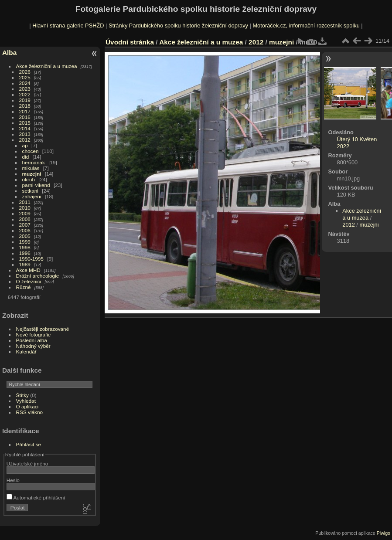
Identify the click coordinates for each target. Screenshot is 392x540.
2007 (25, 225)
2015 (25, 123)
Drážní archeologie (38, 276)
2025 (25, 77)
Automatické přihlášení (36, 498)
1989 (25, 264)
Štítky (22, 395)
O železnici (29, 281)
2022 (25, 94)
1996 (25, 253)
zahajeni (32, 196)
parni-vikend (36, 185)
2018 (25, 106)
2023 (25, 89)
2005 (25, 236)
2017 (25, 111)
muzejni (32, 174)
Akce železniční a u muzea (47, 66)
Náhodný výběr (33, 346)
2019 (25, 100)
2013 (25, 134)
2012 (25, 140)
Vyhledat (26, 401)
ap (25, 145)
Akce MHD (28, 270)
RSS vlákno (29, 412)
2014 (25, 128)
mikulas (31, 168)
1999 (25, 242)
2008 (25, 219)
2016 (25, 117)
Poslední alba (32, 340)
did (26, 157)
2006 (25, 230)
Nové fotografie (34, 335)
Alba (9, 53)
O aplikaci (27, 406)
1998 (25, 247)
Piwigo (383, 533)
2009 (25, 213)
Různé (24, 287)
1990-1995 (31, 259)
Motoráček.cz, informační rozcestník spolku (306, 25)
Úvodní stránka (130, 42)
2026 (25, 72)
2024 (25, 83)
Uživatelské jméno (27, 464)
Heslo (13, 480)
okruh (29, 179)
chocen (31, 151)
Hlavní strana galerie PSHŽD (68, 25)
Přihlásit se (29, 444)
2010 (25, 208)
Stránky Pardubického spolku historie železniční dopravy (178, 25)
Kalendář (26, 352)
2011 (25, 202)
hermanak (34, 162)
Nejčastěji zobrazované (43, 329)
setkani (30, 191)
